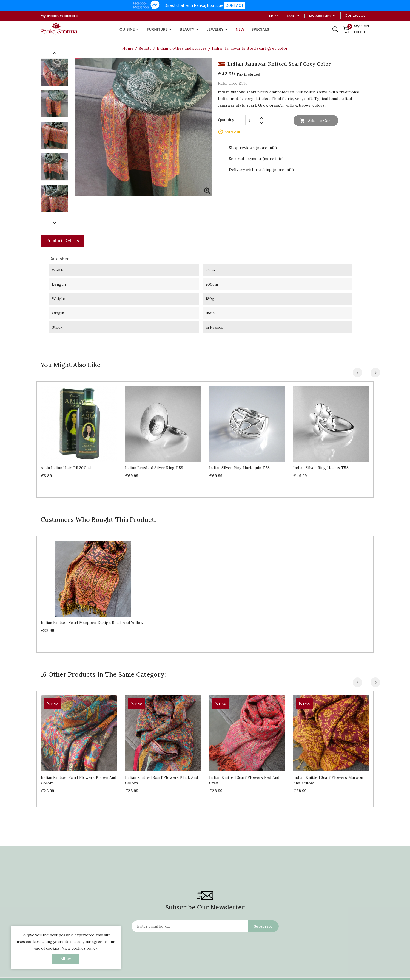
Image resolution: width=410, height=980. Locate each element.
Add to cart (316, 121)
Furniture (160, 29)
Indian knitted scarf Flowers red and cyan (244, 780)
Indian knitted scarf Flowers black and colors (162, 780)
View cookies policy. (80, 948)
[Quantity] (252, 120)
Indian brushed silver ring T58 (154, 468)
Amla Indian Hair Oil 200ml (66, 468)
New (240, 29)
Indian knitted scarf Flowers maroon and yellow (328, 711)
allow (66, 959)
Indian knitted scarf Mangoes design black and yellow (92, 623)
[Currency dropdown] (298, 16)
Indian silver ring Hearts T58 (321, 468)
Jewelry (218, 29)
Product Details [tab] (62, 241)
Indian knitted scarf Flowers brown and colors (79, 780)
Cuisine (130, 29)
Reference (228, 83)
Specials (260, 29)
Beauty (190, 29)
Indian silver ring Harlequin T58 (239, 468)
